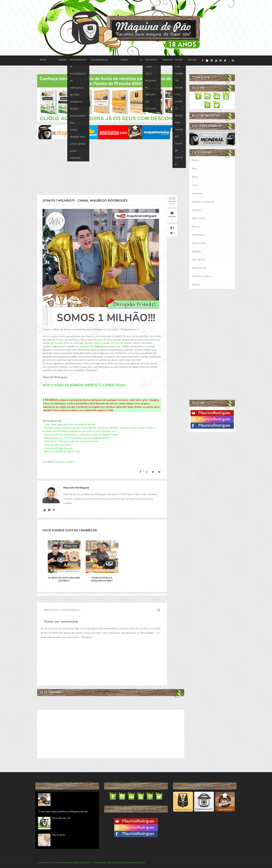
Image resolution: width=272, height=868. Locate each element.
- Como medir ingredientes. (58, 448)
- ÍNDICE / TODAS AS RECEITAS (61, 451)
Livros (106, 61)
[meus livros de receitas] (111, 98)
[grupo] (207, 61)
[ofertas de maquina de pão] (111, 132)
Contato (85, 862)
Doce (195, 185)
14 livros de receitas (122, 343)
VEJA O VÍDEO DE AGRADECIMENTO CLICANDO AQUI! (84, 385)
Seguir (158, 61)
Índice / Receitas (61, 61)
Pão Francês (59, 835)
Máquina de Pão (102, 339)
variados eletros (93, 343)
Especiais (197, 193)
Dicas (195, 177)
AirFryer (155, 339)
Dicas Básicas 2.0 (61, 818)
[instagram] (212, 61)
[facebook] (203, 61)
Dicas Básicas (86, 61)
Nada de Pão (199, 243)
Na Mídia (122, 61)
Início (41, 61)
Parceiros (141, 61)
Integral (197, 210)
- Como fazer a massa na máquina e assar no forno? (71, 441)
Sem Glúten (199, 259)
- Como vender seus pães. (57, 444)
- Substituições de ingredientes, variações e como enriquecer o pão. (81, 434)
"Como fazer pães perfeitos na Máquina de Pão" (63, 811)
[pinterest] (220, 61)
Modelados (198, 235)
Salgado (196, 251)
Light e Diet (199, 218)
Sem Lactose (199, 268)
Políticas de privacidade (130, 862)
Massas (196, 226)
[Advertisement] (111, 167)
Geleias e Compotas (203, 202)
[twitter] (225, 61)
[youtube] (216, 61)
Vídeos (196, 284)
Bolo (195, 168)
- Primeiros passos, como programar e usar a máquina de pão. (76, 437)
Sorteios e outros (65, 461)
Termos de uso (102, 862)
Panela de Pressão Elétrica (57, 343)
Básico (196, 160)
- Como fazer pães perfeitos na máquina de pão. (69, 424)
